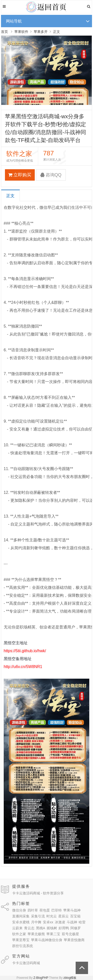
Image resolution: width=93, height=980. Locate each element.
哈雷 (82, 922)
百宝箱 (75, 916)
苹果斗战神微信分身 (47, 940)
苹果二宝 (53, 934)
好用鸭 (64, 928)
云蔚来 (17, 928)
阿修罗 (76, 928)
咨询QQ (51, 175)
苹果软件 (21, 32)
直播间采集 (21, 916)
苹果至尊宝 (21, 940)
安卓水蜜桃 (21, 922)
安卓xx (48, 922)
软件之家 (19, 934)
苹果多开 (41, 32)
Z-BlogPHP (41, 978)
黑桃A (41, 928)
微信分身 (19, 910)
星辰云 (63, 916)
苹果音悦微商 (74, 940)
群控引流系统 (23, 946)
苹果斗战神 (72, 910)
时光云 (52, 916)
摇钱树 (52, 928)
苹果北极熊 (36, 934)
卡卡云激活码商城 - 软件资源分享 (38, 893)
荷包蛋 (45, 910)
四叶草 (33, 910)
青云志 (29, 928)
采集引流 (38, 916)
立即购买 (20, 175)
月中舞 (36, 922)
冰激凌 (60, 922)
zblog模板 (70, 978)
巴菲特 (57, 910)
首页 (4, 32)
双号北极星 (70, 934)
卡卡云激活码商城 (26, 963)
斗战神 (72, 922)
